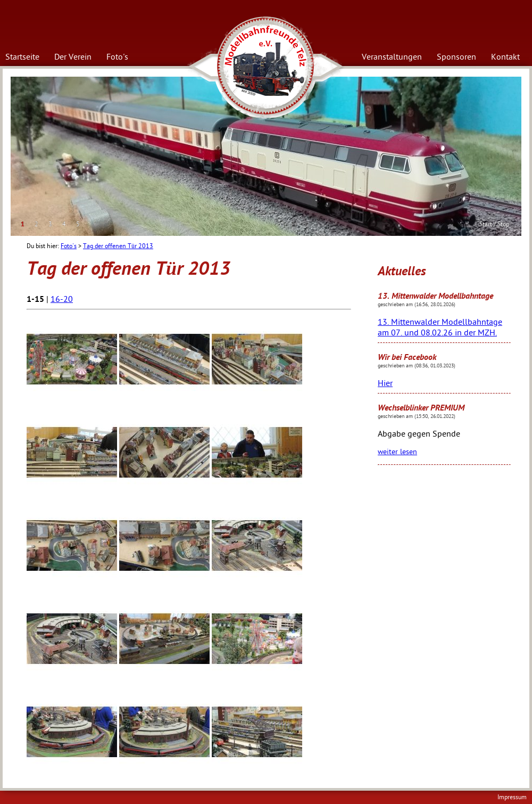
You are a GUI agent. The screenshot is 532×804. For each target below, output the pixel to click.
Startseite (22, 57)
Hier (385, 383)
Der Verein (73, 57)
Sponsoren (456, 57)
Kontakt (505, 57)
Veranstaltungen (392, 57)
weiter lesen (397, 452)
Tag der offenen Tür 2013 (118, 246)
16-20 (62, 299)
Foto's (117, 57)
